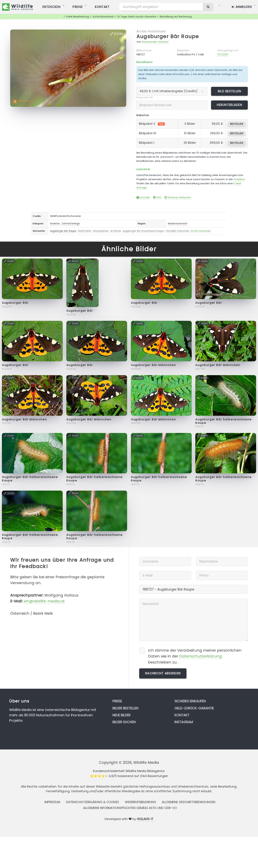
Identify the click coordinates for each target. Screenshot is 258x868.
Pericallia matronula (177, 231)
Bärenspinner (101, 231)
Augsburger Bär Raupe (168, 36)
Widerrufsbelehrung (140, 802)
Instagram (184, 722)
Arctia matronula (151, 31)
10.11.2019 (223, 54)
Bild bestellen (230, 91)
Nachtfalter (85, 231)
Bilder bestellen (125, 708)
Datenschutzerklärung (201, 656)
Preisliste (239, 179)
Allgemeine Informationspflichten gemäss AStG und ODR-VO (130, 808)
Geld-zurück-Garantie (194, 708)
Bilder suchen (124, 722)
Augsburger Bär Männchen (153, 365)
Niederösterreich (178, 224)
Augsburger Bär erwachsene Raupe (143, 231)
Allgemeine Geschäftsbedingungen (189, 802)
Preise (117, 701)
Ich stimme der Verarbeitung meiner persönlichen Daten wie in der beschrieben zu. (195, 656)
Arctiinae (116, 231)
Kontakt (143, 197)
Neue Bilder (121, 715)
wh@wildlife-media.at (44, 601)
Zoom (117, 34)
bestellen (237, 124)
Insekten (55, 224)
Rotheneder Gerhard (155, 42)
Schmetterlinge (71, 224)
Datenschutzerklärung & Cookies (92, 802)
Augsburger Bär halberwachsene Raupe (223, 421)
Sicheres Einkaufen (178, 197)
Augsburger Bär (15, 303)
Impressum (52, 802)
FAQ (157, 197)
